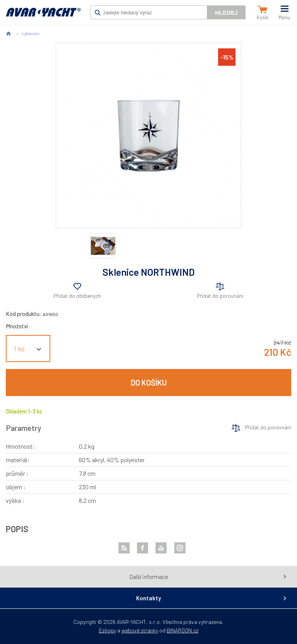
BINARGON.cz (183, 630)
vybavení (31, 33)
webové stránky (140, 630)
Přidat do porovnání (220, 296)
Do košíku (149, 383)
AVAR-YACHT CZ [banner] (43, 16)
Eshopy (108, 630)
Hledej (226, 13)
